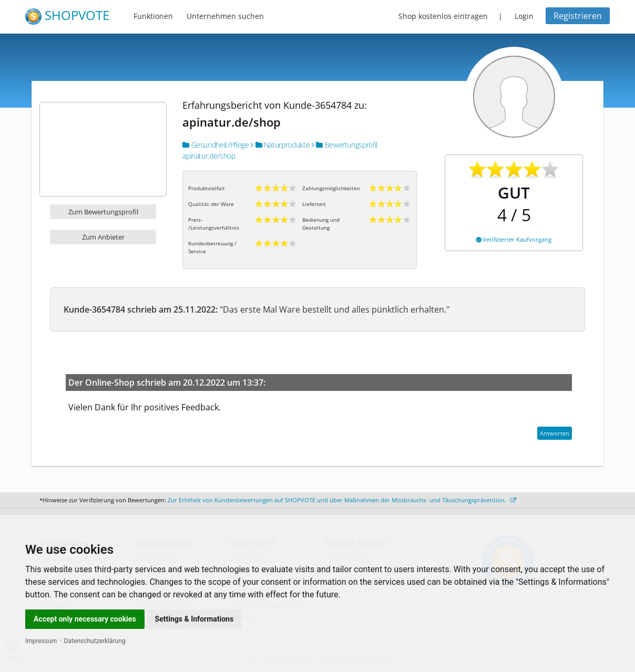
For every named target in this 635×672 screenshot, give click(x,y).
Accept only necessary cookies (85, 619)
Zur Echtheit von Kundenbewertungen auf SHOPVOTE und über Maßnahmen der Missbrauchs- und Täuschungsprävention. (342, 500)
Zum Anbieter (103, 237)
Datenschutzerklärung (95, 641)
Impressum (41, 641)
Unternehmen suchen (225, 16)
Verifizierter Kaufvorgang (514, 239)
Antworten (555, 433)
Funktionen (153, 16)
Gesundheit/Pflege (216, 145)
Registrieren (578, 16)
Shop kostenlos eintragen (443, 16)
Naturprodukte (280, 145)
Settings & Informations (194, 619)
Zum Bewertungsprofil (103, 212)
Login (524, 16)
